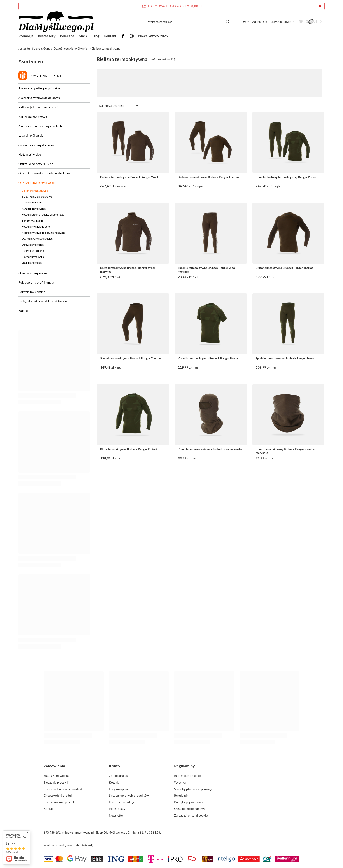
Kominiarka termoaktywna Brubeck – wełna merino (210, 449)
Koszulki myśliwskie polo (36, 227)
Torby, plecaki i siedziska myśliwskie (43, 301)
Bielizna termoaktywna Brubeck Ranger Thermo (208, 177)
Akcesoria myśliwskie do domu (39, 98)
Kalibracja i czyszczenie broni (38, 107)
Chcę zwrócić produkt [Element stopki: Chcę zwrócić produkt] (59, 795)
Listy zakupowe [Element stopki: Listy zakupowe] (119, 789)
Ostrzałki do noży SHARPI (36, 164)
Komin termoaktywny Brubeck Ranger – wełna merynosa (285, 451)
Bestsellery (47, 36)
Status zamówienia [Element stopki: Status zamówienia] (56, 776)
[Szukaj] (227, 22)
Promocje (26, 36)
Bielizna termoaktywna (35, 191)
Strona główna (41, 49)
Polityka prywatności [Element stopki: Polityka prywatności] (188, 802)
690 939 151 (52, 832)
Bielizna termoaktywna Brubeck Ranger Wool (129, 177)
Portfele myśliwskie (32, 292)
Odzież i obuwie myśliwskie (71, 49)
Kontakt (110, 36)
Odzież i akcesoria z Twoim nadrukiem (44, 173)
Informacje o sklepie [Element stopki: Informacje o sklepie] (188, 776)
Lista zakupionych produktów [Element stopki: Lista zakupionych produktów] (129, 795)
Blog (96, 36)
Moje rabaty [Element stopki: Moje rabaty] (117, 809)
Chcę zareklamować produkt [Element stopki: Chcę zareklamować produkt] (63, 789)
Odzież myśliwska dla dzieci (37, 239)
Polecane (67, 36)
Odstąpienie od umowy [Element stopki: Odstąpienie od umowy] (190, 809)
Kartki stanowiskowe (33, 117)
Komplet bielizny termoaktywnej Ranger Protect (287, 177)
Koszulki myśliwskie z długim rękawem (44, 233)
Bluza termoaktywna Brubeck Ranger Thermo (284, 268)
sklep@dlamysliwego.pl (78, 832)
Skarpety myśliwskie (33, 257)
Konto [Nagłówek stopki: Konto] (114, 766)
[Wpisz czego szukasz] (189, 22)
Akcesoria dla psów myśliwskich (40, 126)
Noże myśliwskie (30, 154)
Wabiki (23, 311)
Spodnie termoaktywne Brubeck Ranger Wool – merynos (208, 269)
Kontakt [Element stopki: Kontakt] (49, 809)
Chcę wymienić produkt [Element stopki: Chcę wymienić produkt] (60, 802)
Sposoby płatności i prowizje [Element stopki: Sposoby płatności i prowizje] (193, 789)
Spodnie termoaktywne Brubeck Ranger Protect (286, 358)
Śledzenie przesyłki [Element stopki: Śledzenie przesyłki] (56, 782)
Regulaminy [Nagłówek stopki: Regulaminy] (185, 766)
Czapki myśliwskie (32, 203)
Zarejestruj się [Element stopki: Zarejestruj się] (119, 776)
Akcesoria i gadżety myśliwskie (39, 88)
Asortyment (32, 61)
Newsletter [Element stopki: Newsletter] (116, 815)
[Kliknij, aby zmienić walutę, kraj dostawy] (246, 22)
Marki (83, 36)
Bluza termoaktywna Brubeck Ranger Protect (129, 449)
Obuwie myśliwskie (33, 245)
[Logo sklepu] (56, 22)
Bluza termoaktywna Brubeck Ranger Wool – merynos (129, 269)
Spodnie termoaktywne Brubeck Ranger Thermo (130, 358)
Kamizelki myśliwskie (34, 209)
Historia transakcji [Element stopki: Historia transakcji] (122, 802)
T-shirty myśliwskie (32, 221)
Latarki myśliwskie (31, 135)
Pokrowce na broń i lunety (36, 282)
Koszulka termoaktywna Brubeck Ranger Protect (209, 358)
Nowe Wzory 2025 (153, 36)
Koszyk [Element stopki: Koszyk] (114, 782)
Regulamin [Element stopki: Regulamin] (181, 795)
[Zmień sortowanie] (118, 106)
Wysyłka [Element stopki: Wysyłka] (180, 782)
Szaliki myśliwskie (32, 263)
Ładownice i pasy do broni (36, 145)
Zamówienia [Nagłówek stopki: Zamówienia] (54, 766)
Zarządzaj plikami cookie (191, 815)
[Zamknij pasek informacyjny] (320, 6)
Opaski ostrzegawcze (32, 273)
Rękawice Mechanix (33, 251)
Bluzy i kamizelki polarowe (37, 197)
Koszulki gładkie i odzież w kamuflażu (43, 215)
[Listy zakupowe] (282, 22)
